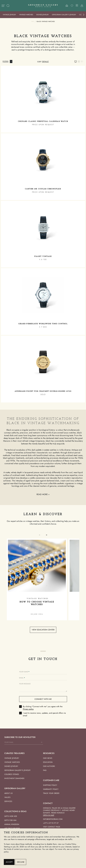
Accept (9, 862)
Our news (48, 758)
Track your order (51, 793)
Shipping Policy (50, 785)
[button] (84, 15)
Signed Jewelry (42, 15)
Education (48, 762)
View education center (43, 630)
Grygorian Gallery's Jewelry (17, 770)
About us (8, 793)
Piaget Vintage (43, 256)
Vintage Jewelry (9, 15)
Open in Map (49, 815)
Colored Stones (12, 774)
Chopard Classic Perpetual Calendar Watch (43, 121)
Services (8, 801)
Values (7, 797)
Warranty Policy (51, 789)
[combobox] (45, 62)
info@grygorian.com (53, 819)
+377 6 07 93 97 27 (51, 823)
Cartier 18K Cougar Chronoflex (43, 189)
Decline (21, 862)
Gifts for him (10, 820)
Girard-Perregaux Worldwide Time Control (43, 324)
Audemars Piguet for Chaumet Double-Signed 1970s (43, 391)
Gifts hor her (11, 816)
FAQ (45, 770)
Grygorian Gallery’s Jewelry (64, 15)
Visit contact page (52, 827)
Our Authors (49, 766)
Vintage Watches (26, 15)
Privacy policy (28, 709)
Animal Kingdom (12, 824)
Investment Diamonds (14, 778)
